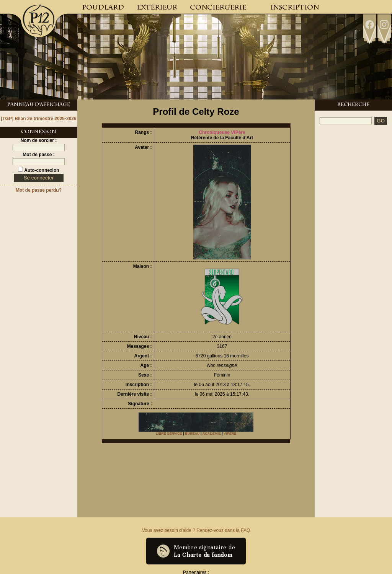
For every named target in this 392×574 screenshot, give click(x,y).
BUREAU (192, 434)
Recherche (353, 105)
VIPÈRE (230, 434)
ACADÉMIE (212, 434)
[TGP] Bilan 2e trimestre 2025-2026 (38, 119)
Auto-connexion (41, 170)
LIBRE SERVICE (169, 434)
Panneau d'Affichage (39, 105)
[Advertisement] (353, 155)
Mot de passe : (38, 155)
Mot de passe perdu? (39, 190)
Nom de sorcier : (39, 140)
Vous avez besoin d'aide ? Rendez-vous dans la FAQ (196, 530)
